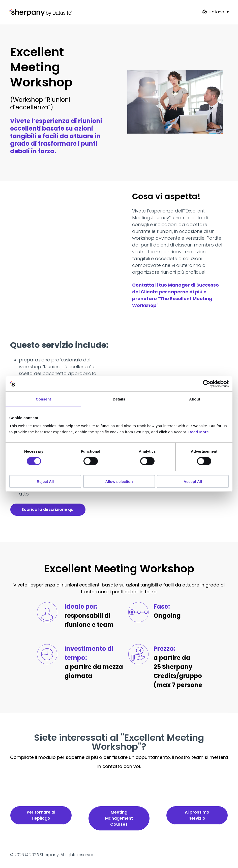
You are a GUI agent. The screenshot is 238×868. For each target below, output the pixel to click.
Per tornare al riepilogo (41, 815)
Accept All (193, 481)
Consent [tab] (43, 399)
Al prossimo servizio (197, 815)
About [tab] (195, 399)
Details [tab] (119, 399)
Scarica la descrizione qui (48, 509)
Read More (199, 432)
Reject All (45, 481)
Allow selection (119, 481)
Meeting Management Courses (119, 818)
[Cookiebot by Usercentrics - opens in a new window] (207, 384)
